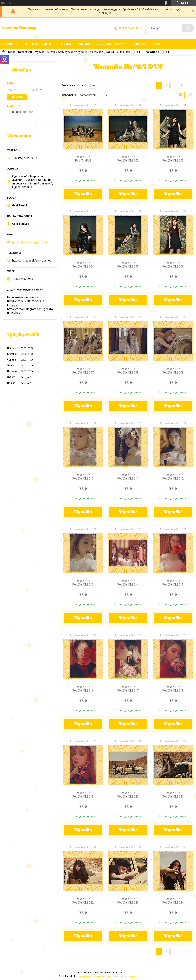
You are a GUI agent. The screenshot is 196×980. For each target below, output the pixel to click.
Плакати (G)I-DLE (130, 52)
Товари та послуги (37, 44)
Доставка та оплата (112, 44)
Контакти (84, 44)
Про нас (66, 44)
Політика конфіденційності (122, 976)
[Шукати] (188, 28)
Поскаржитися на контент (90, 976)
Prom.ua (117, 973)
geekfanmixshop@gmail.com (31, 242)
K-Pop (51, 52)
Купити (83, 194)
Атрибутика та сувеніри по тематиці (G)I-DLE (87, 52)
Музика (40, 52)
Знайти (17, 98)
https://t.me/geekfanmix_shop (32, 261)
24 (182, 85)
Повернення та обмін (148, 44)
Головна (11, 44)
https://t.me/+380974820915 (26, 301)
